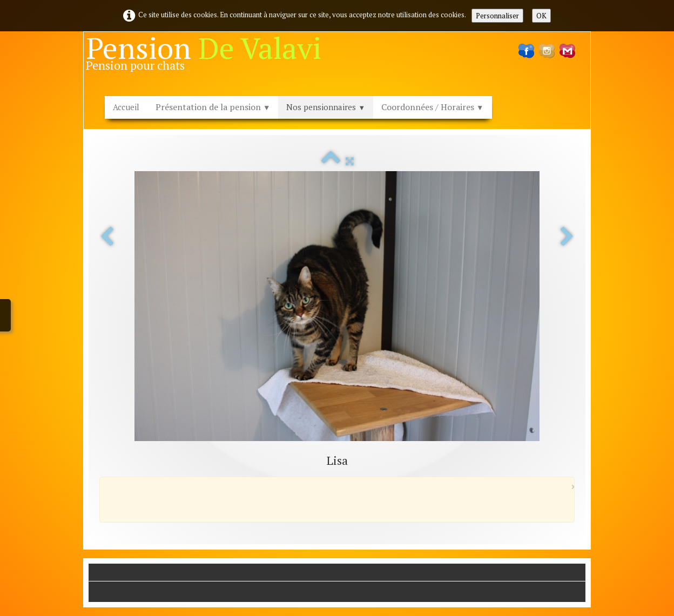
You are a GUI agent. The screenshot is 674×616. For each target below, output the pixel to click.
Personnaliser (497, 16)
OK (541, 16)
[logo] (208, 57)
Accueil (126, 107)
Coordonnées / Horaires (432, 107)
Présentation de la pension (213, 107)
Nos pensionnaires (326, 107)
